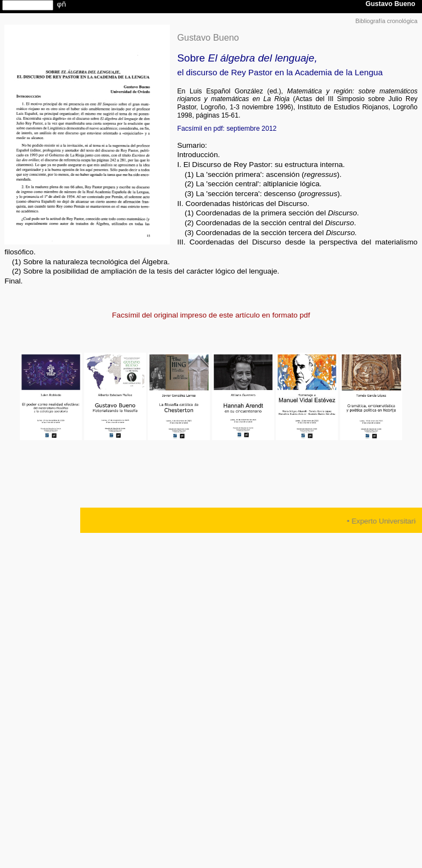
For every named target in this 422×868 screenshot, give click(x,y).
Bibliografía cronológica (387, 21)
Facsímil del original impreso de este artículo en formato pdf (211, 315)
